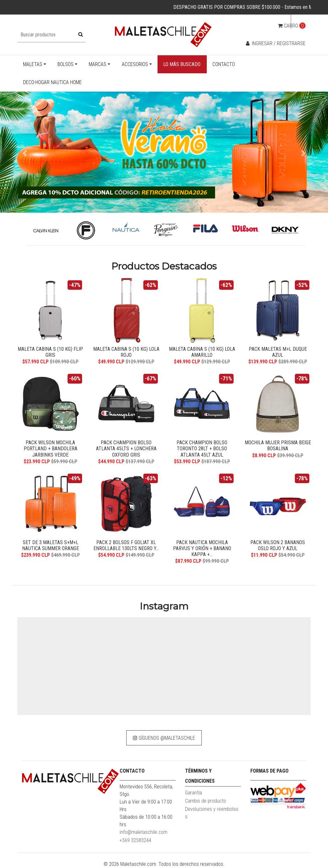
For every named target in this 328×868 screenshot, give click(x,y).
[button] (25, 153)
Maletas (33, 64)
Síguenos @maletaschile (164, 738)
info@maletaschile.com (143, 832)
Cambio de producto (206, 801)
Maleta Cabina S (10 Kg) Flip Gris (50, 352)
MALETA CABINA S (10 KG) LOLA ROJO (126, 352)
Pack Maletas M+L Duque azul (278, 352)
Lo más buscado (182, 64)
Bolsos (66, 64)
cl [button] (299, 22)
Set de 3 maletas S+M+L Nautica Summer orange (51, 545)
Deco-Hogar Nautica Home (52, 82)
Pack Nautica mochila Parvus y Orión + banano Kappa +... (202, 548)
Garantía (194, 793)
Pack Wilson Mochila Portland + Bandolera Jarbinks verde (51, 449)
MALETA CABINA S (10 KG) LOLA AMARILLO (202, 352)
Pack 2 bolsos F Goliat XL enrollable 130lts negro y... (126, 545)
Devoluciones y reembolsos (212, 813)
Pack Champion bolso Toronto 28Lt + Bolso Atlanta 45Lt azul (202, 449)
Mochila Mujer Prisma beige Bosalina (278, 446)
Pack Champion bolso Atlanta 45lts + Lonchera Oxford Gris (126, 449)
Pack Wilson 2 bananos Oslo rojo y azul (278, 545)
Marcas (98, 64)
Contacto (224, 64)
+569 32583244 (135, 840)
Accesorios (135, 64)
